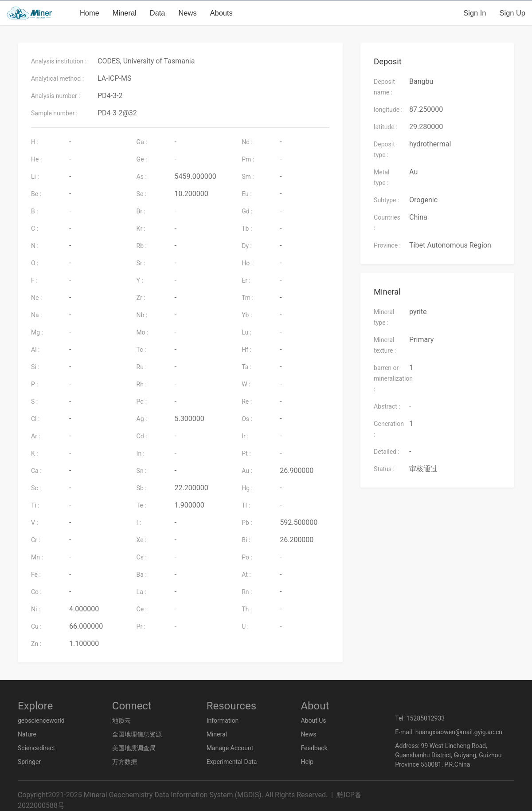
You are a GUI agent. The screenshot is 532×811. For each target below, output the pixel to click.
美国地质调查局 (134, 748)
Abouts (221, 13)
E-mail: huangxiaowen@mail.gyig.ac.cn (449, 732)
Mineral (125, 13)
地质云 (121, 720)
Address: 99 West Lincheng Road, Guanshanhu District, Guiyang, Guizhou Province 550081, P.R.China (448, 755)
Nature (27, 734)
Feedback (314, 748)
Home (90, 13)
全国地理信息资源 (137, 734)
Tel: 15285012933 (420, 718)
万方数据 (125, 762)
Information (223, 720)
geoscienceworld (41, 720)
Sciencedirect (36, 748)
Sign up (512, 13)
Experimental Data (232, 762)
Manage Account (230, 748)
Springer (29, 762)
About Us (313, 720)
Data (158, 13)
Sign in (475, 13)
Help (307, 762)
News (188, 13)
